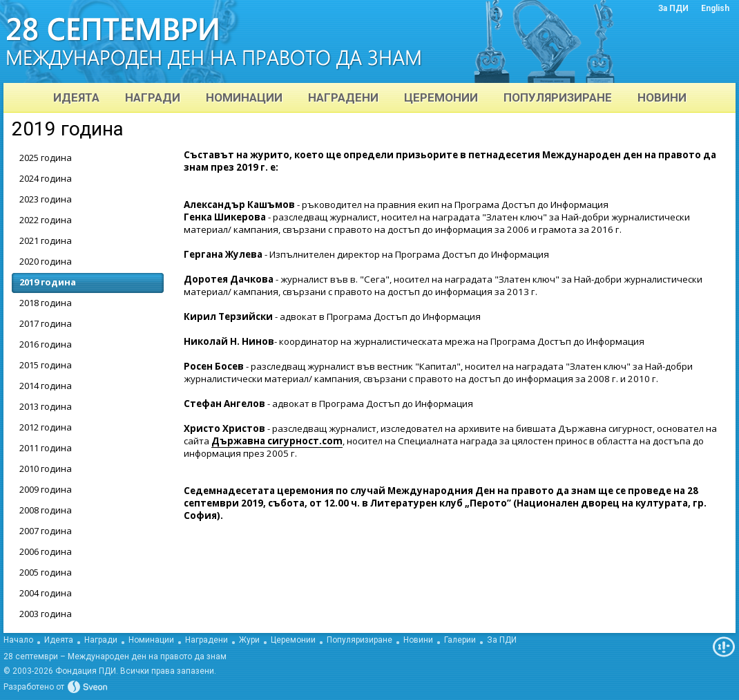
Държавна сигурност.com (277, 441)
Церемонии (293, 640)
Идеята (59, 640)
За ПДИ (502, 640)
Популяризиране (359, 640)
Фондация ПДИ (86, 671)
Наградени (207, 640)
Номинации (151, 640)
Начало (18, 640)
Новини (418, 640)
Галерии (460, 640)
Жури (249, 640)
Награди (101, 640)
